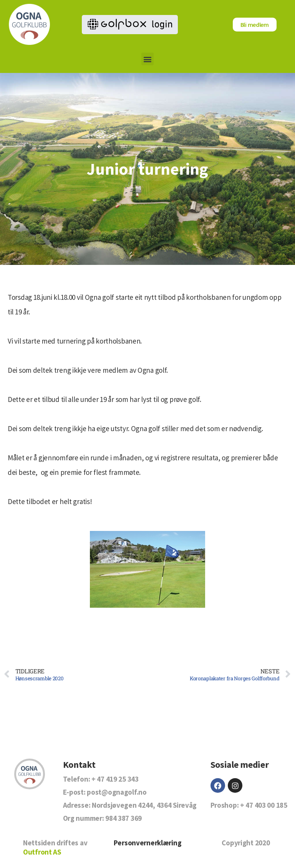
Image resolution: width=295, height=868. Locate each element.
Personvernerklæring (148, 843)
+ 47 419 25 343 (115, 779)
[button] (148, 59)
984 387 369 (123, 818)
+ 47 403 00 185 (264, 805)
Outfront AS (42, 852)
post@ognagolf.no (117, 792)
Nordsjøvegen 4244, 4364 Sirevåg (144, 805)
